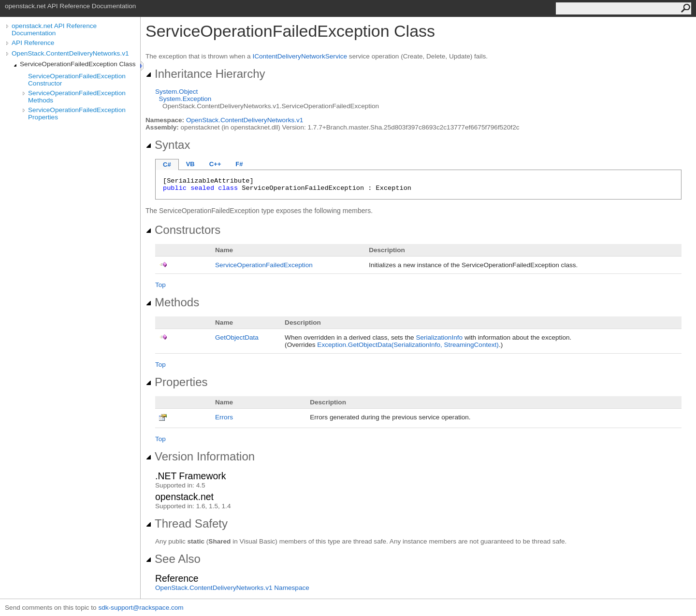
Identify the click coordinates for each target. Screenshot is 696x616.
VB (190, 164)
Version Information (200, 456)
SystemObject (176, 92)
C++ (215, 164)
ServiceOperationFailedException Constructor (77, 80)
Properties (177, 382)
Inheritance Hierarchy (205, 74)
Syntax (168, 145)
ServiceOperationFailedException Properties (77, 114)
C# (167, 165)
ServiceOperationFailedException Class (78, 64)
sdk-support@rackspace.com (141, 608)
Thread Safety (187, 523)
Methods (172, 302)
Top (160, 285)
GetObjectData (237, 337)
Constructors (183, 230)
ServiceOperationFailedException (264, 265)
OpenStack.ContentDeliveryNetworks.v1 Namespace (232, 588)
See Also (173, 559)
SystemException (185, 99)
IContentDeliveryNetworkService (300, 56)
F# (239, 164)
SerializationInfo (439, 337)
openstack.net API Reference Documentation (54, 29)
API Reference (33, 43)
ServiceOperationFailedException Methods (77, 97)
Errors (224, 417)
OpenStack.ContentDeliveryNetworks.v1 (70, 53)
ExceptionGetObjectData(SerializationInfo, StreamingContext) (408, 345)
